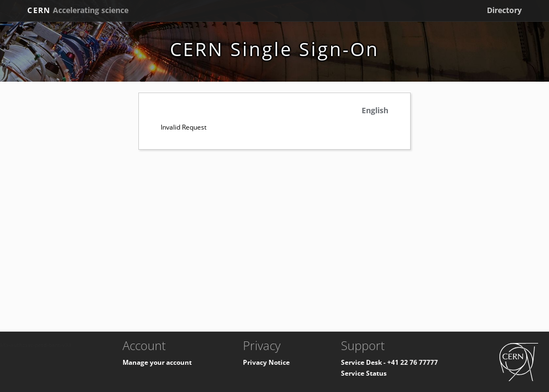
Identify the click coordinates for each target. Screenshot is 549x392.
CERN (78, 10)
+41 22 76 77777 (413, 362)
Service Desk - (364, 362)
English (375, 110)
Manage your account (157, 362)
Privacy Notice (266, 362)
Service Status (364, 373)
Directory (504, 10)
